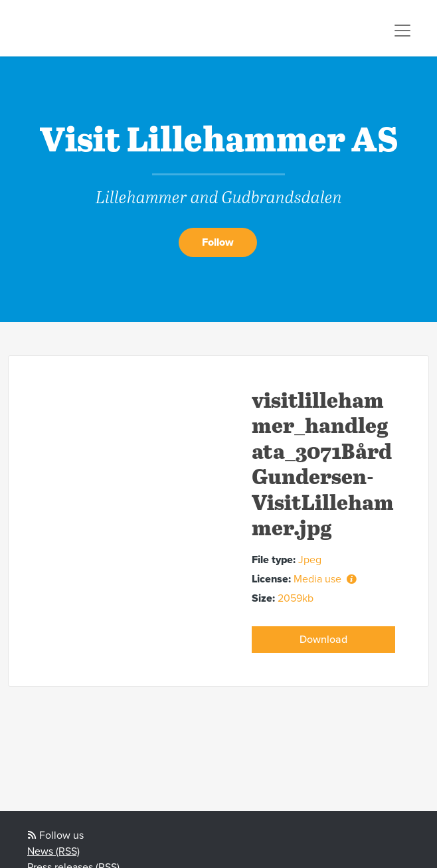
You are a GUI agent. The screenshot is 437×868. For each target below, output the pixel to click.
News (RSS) (53, 851)
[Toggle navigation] (402, 31)
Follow (218, 242)
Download (323, 640)
